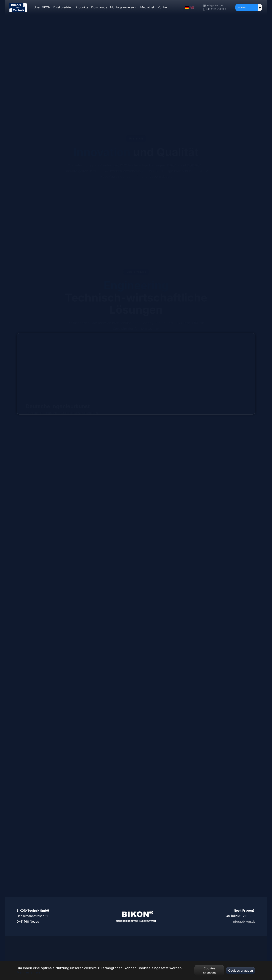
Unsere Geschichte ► (67, 96)
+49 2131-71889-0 (215, 9)
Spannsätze (54, 450)
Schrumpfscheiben (54, 566)
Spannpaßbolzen (218, 566)
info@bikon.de (213, 6)
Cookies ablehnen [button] (209, 970)
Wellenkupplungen (218, 450)
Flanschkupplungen (136, 450)
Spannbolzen (136, 566)
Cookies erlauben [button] (240, 970)
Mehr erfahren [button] (28, 972)
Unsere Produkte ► (33, 96)
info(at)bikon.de (244, 921)
